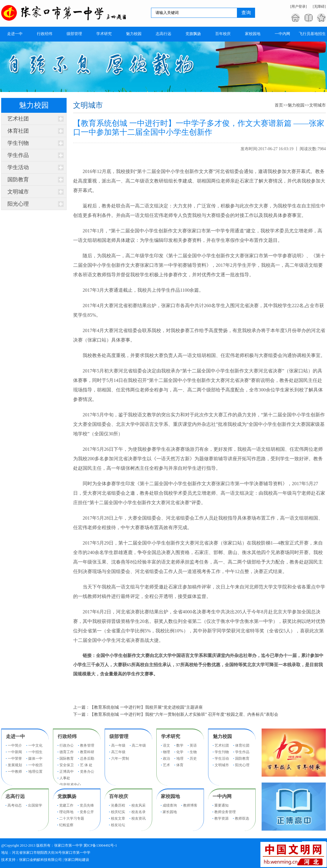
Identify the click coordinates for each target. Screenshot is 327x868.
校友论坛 (118, 825)
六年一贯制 (120, 758)
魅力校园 (296, 105)
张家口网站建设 (77, 860)
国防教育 (18, 180)
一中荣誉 (15, 758)
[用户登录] (298, 7)
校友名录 (139, 812)
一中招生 (35, 752)
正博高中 (67, 772)
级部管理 (119, 736)
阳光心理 (18, 204)
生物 (193, 752)
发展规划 (15, 765)
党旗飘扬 (67, 796)
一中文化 (35, 745)
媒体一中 (35, 758)
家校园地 (170, 796)
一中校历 (35, 765)
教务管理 (87, 745)
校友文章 (118, 818)
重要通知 (221, 805)
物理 (166, 752)
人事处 (65, 778)
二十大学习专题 (72, 818)
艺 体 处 (86, 765)
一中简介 (15, 745)
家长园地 (170, 812)
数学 (180, 745)
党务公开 (87, 812)
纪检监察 (66, 825)
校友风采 (139, 805)
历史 (193, 758)
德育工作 (67, 752)
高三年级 (118, 752)
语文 (166, 745)
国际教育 (67, 758)
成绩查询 (170, 805)
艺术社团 (18, 119)
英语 (193, 745)
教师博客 (190, 805)
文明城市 (18, 192)
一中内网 (222, 796)
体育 (180, 765)
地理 (180, 758)
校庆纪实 (118, 812)
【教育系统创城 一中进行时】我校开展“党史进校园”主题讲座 (146, 707)
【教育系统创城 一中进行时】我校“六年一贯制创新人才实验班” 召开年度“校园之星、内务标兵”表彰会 (184, 714)
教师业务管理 (225, 812)
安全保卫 (67, 765)
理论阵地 (66, 812)
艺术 (166, 765)
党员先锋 (87, 805)
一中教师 (15, 772)
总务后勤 (87, 758)
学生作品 (18, 155)
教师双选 (242, 818)
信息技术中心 (70, 785)
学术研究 (171, 736)
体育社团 (18, 131)
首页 (279, 105)
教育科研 (87, 752)
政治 (166, 758)
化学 (180, 752)
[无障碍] (319, 7)
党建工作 (66, 805)
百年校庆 (119, 796)
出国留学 (35, 805)
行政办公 (67, 745)
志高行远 (15, 796)
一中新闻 (15, 752)
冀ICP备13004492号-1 (100, 845)
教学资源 (221, 818)
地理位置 (35, 772)
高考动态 (15, 805)
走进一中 (15, 736)
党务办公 (87, 772)
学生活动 (18, 167)
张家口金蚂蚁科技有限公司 (40, 860)
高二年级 (139, 745)
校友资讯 (139, 818)
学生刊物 (18, 143)
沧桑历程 (118, 805)
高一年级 (118, 745)
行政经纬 (67, 736)
